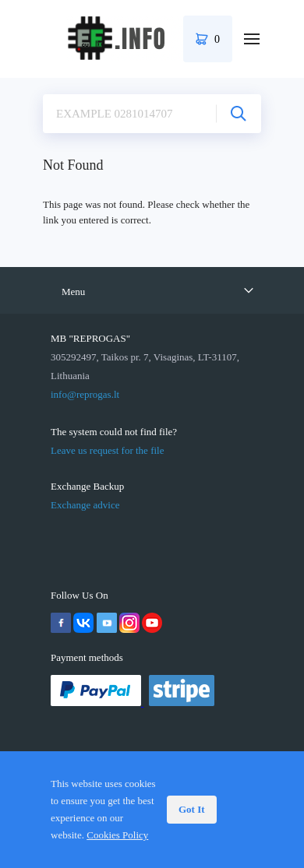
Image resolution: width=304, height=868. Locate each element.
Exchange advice (85, 505)
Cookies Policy (117, 835)
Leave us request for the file (107, 450)
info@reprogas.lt (85, 394)
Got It (192, 809)
